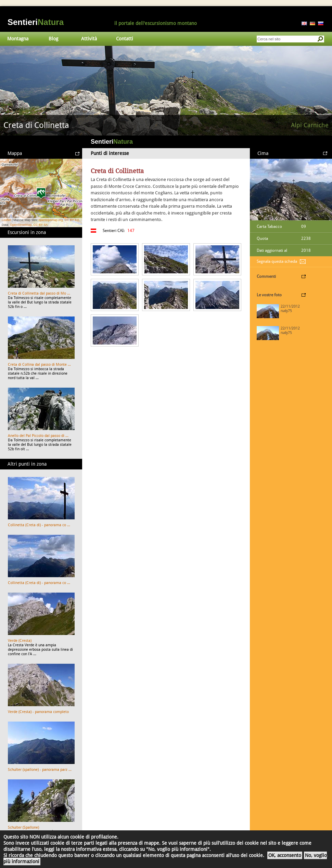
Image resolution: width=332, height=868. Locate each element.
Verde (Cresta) (20, 641)
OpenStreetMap (21, 225)
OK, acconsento (285, 855)
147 (131, 231)
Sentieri (36, 22)
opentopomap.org (51, 220)
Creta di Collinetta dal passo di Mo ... (39, 293)
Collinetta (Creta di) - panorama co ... (39, 525)
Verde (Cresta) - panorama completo (38, 712)
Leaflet (6, 220)
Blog (53, 39)
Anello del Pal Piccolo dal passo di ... (38, 436)
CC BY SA (41, 225)
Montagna (18, 39)
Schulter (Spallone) (23, 827)
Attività (89, 39)
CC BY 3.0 (72, 220)
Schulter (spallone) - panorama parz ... (40, 770)
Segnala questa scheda (277, 261)
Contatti (125, 39)
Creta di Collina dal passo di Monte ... (39, 365)
